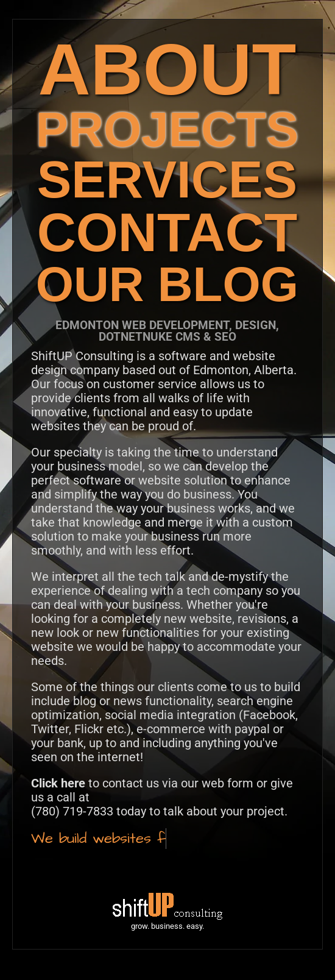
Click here (58, 783)
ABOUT (167, 69)
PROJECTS (167, 130)
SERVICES (167, 179)
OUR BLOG (167, 284)
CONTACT (167, 233)
